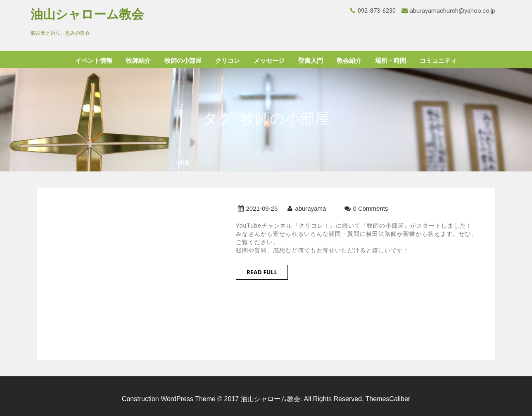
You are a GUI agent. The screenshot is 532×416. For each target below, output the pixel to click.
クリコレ (228, 61)
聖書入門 (311, 61)
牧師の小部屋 (183, 61)
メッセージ (269, 61)
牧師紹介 (138, 61)
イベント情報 (94, 61)
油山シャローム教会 (87, 14)
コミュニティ (438, 61)
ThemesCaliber (388, 399)
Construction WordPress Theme (169, 399)
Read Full (262, 272)
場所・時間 (391, 61)
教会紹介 (349, 61)
